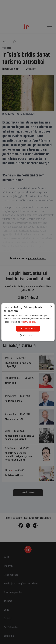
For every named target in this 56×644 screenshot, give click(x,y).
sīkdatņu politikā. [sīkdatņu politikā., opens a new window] (28, 322)
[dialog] (28, 322)
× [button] (51, 307)
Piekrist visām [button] (28, 328)
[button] (28, 335)
